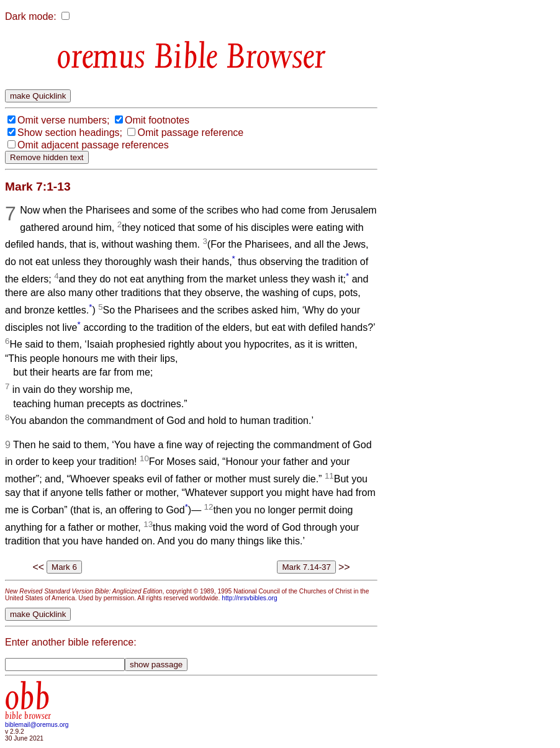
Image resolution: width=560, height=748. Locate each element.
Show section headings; (70, 133)
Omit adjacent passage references (93, 145)
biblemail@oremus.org (37, 725)
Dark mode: (31, 16)
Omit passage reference (190, 133)
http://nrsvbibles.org (249, 598)
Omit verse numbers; (63, 120)
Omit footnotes (157, 120)
